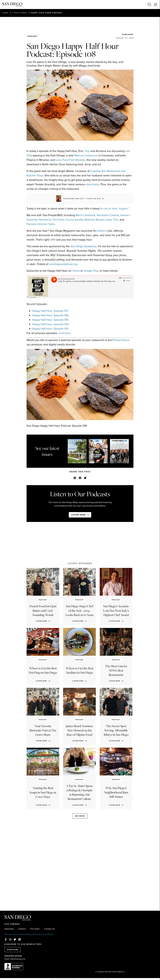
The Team (35, 929)
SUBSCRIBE (13, 950)
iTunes (76, 271)
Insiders (101, 231)
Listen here (78, 515)
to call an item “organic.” (115, 208)
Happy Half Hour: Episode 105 (50, 320)
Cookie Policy (25, 934)
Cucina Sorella (74, 220)
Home (5, 13)
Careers (22, 929)
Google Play (91, 271)
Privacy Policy (11, 934)
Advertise (9, 929)
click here (64, 333)
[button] (75, 478)
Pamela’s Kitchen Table (41, 224)
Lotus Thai (112, 220)
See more (80, 816)
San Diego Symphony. (84, 246)
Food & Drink (20, 13)
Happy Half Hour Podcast (47, 13)
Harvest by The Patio (51, 220)
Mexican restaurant (86, 155)
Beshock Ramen (94, 220)
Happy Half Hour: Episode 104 (50, 324)
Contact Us (49, 929)
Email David (122, 340)
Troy (87, 151)
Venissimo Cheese (108, 215)
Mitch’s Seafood (85, 215)
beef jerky (93, 184)
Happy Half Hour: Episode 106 (50, 315)
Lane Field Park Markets (70, 160)
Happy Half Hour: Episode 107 (50, 311)
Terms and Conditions (43, 934)
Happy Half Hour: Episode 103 (50, 329)
